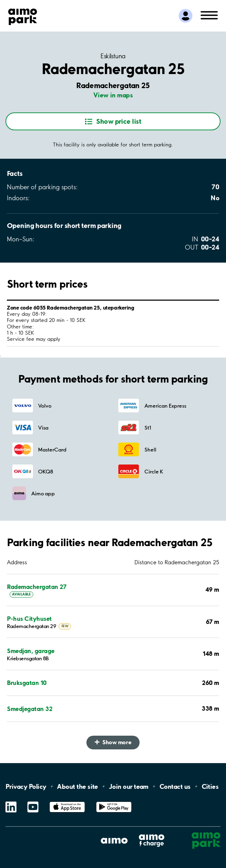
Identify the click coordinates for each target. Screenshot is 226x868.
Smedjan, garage (31, 651)
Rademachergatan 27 (37, 587)
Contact (175, 786)
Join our (129, 786)
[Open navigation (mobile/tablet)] (209, 15)
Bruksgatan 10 (27, 683)
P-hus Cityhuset (29, 619)
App (67, 802)
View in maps (113, 95)
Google (114, 802)
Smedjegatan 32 (29, 709)
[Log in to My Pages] (186, 16)
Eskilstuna (113, 56)
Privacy (26, 786)
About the (77, 786)
